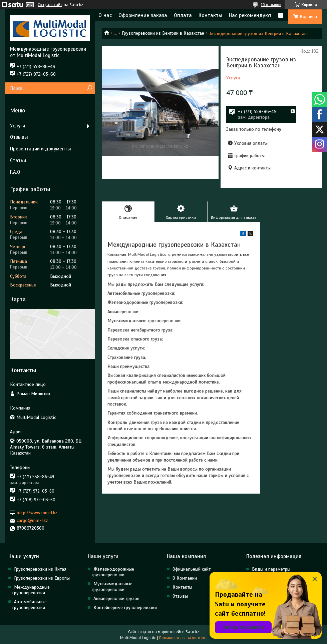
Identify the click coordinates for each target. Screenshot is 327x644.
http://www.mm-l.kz (37, 513)
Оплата (183, 15)
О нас (105, 15)
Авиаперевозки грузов (116, 598)
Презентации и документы (41, 149)
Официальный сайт (192, 569)
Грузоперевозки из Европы (42, 578)
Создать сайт (50, 5)
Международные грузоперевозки (31, 590)
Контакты (210, 15)
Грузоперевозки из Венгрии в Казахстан (163, 33)
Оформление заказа (143, 15)
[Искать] (89, 88)
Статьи (18, 160)
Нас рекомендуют (250, 15)
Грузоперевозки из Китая (40, 569)
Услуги (18, 126)
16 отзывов (271, 5)
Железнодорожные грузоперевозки (113, 572)
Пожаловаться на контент (183, 638)
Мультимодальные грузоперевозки (112, 587)
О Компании (185, 578)
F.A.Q (15, 172)
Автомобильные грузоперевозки (30, 605)
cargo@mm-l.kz (32, 520)
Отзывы (19, 137)
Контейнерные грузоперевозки (125, 607)
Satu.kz (192, 632)
